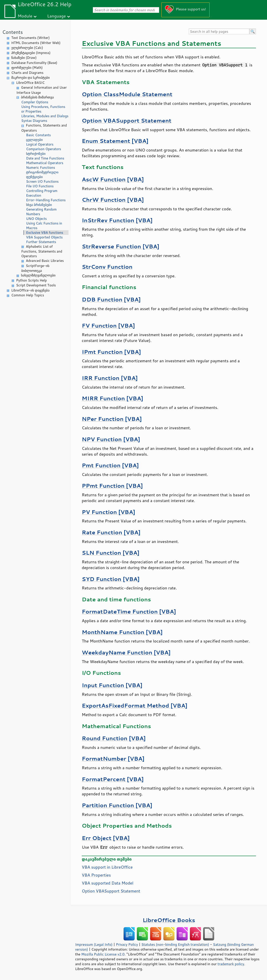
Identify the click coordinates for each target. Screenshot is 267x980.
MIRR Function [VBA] (113, 398)
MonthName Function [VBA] (122, 632)
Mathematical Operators (45, 163)
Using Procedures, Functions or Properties (43, 109)
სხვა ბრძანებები (39, 205)
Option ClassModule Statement (127, 94)
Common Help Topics (28, 295)
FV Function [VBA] (108, 325)
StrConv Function (107, 267)
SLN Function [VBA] (111, 553)
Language (57, 16)
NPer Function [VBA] (112, 419)
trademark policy (231, 964)
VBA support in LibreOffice (107, 867)
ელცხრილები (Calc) (27, 48)
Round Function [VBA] (114, 738)
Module (25, 16)
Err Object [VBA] (106, 838)
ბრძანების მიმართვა (37, 97)
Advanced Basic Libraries (45, 261)
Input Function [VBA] (112, 685)
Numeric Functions (41, 168)
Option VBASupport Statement (127, 120)
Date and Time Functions (45, 158)
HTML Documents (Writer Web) (36, 43)
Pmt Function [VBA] (110, 465)
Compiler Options (35, 102)
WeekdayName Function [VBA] (126, 652)
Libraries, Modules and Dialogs (45, 116)
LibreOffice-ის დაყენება (30, 290)
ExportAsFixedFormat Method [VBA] (135, 705)
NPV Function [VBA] (111, 439)
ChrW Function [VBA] (113, 200)
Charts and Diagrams (27, 73)
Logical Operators (40, 144)
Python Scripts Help (31, 280)
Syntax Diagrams (34, 121)
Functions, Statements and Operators (44, 128)
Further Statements (41, 242)
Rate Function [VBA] (111, 532)
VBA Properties (96, 875)
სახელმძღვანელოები (38, 275)
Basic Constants (38, 135)
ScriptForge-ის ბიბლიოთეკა (35, 268)
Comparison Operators (44, 149)
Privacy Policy (127, 944)
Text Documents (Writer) (31, 38)
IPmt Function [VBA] (111, 352)
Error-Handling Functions (46, 200)
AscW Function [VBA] (113, 179)
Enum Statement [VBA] (115, 141)
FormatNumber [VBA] (113, 758)
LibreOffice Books (169, 920)
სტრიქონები (36, 154)
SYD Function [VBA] (111, 579)
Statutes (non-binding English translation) (175, 944)
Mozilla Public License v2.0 (103, 954)
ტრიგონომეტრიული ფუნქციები (42, 175)
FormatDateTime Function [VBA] (129, 611)
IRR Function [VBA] (110, 378)
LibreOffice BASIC (30, 83)
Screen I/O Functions (42, 181)
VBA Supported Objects (44, 237)
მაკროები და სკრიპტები (31, 78)
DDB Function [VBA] (111, 299)
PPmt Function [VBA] (112, 486)
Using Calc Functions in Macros (44, 226)
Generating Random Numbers (41, 212)
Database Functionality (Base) (34, 63)
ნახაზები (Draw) (24, 58)
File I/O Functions (40, 186)
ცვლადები (34, 140)
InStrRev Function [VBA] (117, 220)
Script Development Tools (36, 285)
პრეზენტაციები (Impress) (31, 53)
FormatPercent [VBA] (113, 779)
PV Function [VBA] (108, 512)
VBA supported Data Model (108, 883)
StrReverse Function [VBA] (121, 246)
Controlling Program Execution (42, 193)
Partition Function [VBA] (117, 805)
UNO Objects (36, 219)
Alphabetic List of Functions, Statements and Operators (42, 251)
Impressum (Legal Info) (94, 944)
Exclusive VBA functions (45, 233)
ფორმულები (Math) (27, 68)
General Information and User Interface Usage (42, 90)
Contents (12, 32)
